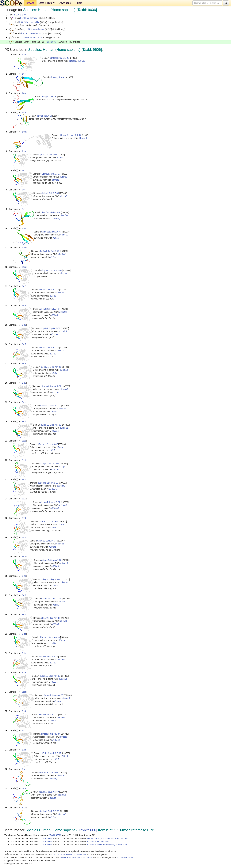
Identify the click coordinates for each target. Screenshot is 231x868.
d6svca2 (61, 775)
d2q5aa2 (65, 273)
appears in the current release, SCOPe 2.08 (107, 845)
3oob (24, 692)
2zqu (24, 479)
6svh (24, 808)
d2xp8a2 (64, 370)
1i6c (24, 74)
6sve (24, 788)
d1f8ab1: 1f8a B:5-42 (59, 58)
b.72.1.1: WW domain (31, 33)
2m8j (24, 248)
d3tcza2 (64, 737)
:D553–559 (76, 857)
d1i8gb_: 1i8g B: (49, 97)
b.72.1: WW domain (35, 29)
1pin (24, 151)
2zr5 (24, 537)
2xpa (24, 402)
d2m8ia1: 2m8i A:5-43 (51, 232)
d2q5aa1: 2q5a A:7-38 (52, 270)
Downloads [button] (66, 3)
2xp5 (24, 325)
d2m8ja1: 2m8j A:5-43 (49, 251)
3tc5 (24, 711)
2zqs (24, 441)
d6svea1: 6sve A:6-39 (49, 792)
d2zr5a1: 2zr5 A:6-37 (47, 541)
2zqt (24, 460)
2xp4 (24, 306)
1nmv (24, 132)
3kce (24, 634)
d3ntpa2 (61, 660)
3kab (24, 557)
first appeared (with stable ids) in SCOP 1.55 (107, 839)
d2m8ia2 (64, 235)
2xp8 (24, 364)
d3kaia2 (64, 621)
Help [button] (81, 3)
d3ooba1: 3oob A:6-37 (53, 695)
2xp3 (24, 286)
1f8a (24, 55)
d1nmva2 (83, 138)
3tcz (24, 730)
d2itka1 (53, 296)
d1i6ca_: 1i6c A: (58, 77)
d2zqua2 (61, 486)
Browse (30, 3)
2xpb (24, 421)
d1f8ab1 (55, 180)
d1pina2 (61, 157)
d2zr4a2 (62, 524)
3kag (24, 576)
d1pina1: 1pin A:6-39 (48, 154)
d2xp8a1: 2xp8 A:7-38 (51, 367)
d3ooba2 (66, 698)
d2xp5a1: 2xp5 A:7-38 (50, 328)
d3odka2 (63, 679)
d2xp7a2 (62, 351)
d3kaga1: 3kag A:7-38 (51, 579)
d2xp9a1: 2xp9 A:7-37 (51, 386)
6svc (24, 769)
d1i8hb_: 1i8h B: (44, 116)
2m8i (24, 228)
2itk (23, 190)
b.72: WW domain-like (29, 22)
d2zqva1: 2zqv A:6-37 (50, 502)
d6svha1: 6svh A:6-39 (49, 811)
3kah (24, 595)
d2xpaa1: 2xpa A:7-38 (50, 406)
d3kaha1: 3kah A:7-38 (51, 599)
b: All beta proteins (29, 18)
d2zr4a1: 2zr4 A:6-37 (49, 521)
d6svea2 (62, 795)
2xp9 (24, 383)
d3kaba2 (64, 563)
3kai (24, 615)
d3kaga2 (64, 582)
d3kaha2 (64, 602)
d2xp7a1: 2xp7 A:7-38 (49, 348)
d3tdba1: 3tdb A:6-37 (51, 753)
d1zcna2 (63, 177)
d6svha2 (62, 814)
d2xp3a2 (62, 293)
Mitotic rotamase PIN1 (32, 38)
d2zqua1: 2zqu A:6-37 (48, 483)
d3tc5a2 (61, 718)
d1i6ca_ (56, 219)
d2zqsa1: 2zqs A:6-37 (48, 444)
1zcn (24, 170)
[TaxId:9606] (51, 42)
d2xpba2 (64, 428)
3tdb (24, 750)
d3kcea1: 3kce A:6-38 (50, 637)
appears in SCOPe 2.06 (98, 842)
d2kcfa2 (64, 215)
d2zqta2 (63, 466)
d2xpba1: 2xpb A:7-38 (51, 425)
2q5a (24, 267)
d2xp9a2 (64, 389)
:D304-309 (70, 854)
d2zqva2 (63, 505)
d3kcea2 (63, 640)
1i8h (24, 112)
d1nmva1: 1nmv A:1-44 (70, 135)
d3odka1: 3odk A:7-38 (50, 676)
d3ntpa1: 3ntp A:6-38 (48, 657)
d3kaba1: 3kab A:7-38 (51, 560)
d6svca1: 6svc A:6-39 (48, 772)
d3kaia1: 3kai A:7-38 (51, 618)
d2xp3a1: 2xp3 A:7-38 (49, 290)
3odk (24, 673)
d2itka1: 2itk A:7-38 (50, 193)
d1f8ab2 (73, 61)
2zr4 (24, 518)
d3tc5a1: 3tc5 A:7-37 (48, 715)
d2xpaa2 (63, 409)
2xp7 (24, 344)
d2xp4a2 (63, 312)
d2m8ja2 (62, 254)
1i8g (24, 93)
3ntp (24, 653)
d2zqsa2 (61, 447)
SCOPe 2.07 (20, 15)
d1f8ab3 (81, 61)
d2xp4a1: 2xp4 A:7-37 (50, 309)
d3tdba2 (65, 756)
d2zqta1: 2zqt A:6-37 (50, 463)
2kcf (24, 209)
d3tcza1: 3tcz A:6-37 (51, 734)
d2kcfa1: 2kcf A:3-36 (51, 212)
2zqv (24, 499)
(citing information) (125, 857)
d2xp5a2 (63, 331)
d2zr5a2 (60, 544)
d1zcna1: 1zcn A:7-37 (50, 174)
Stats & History (47, 3)
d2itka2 (64, 196)
